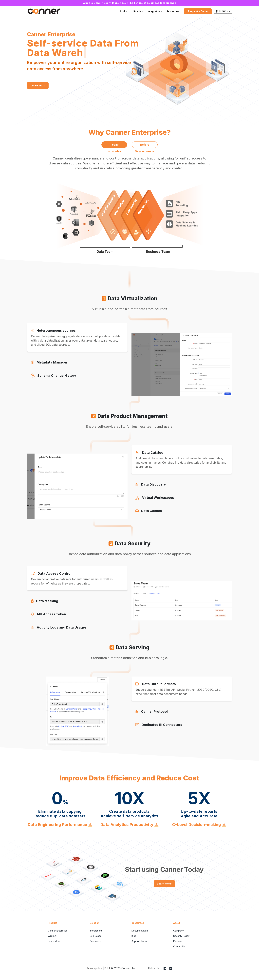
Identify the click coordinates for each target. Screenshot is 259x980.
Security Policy (181, 936)
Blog (134, 936)
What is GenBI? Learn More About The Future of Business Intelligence (129, 3)
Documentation (140, 931)
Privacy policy (94, 968)
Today (114, 145)
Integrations (155, 11)
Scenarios (95, 941)
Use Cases (96, 936)
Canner (44, 11)
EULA (107, 968)
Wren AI (52, 936)
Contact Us (179, 946)
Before (145, 145)
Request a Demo (198, 11)
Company (178, 931)
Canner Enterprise (58, 931)
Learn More (38, 86)
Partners (178, 941)
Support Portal (139, 941)
